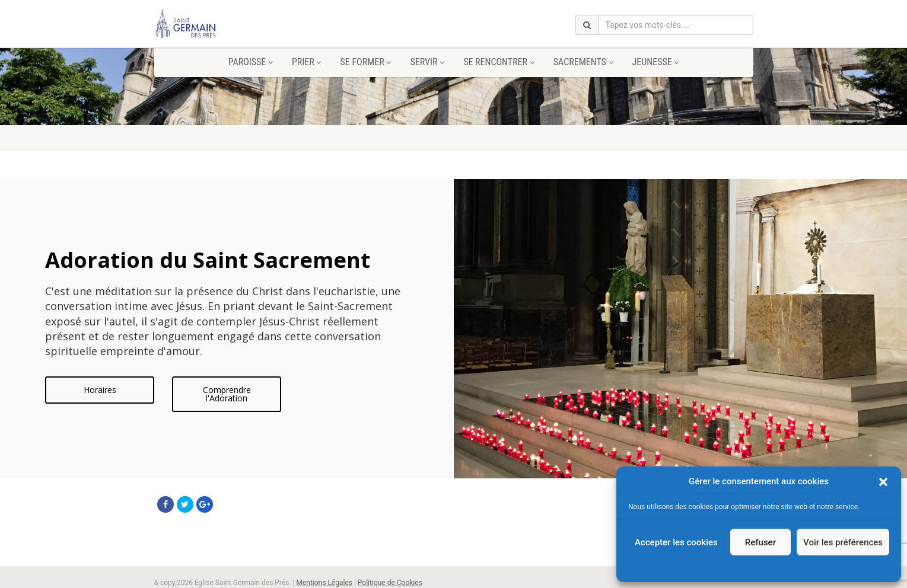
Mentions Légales (324, 583)
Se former (365, 62)
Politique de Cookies (390, 583)
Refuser (760, 542)
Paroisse (251, 62)
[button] (883, 482)
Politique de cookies (752, 567)
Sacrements (583, 62)
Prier (306, 62)
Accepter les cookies (676, 542)
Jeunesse (656, 62)
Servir (427, 62)
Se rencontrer (499, 62)
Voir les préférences (843, 542)
